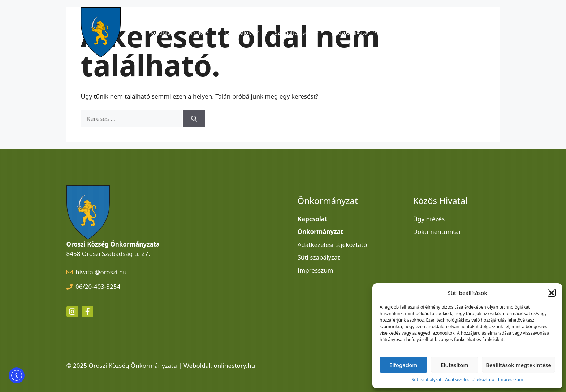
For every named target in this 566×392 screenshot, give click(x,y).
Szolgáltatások (301, 32)
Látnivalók (246, 32)
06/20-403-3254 (98, 286)
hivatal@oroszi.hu (101, 272)
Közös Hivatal (360, 32)
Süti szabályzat (427, 380)
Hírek (203, 32)
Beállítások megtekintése (519, 365)
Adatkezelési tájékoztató (470, 380)
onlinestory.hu (235, 365)
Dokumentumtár (437, 232)
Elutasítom (455, 365)
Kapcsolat (466, 32)
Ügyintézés (429, 219)
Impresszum (510, 380)
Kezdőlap (162, 32)
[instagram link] (72, 312)
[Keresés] (194, 119)
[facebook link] (87, 312)
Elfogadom (403, 365)
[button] (552, 293)
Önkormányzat (419, 32)
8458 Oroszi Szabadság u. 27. (108, 254)
